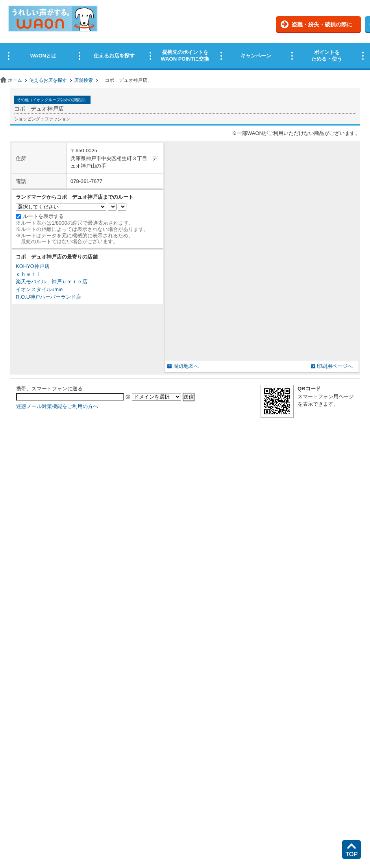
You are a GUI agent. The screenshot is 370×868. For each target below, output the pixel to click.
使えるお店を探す (48, 80)
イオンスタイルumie (39, 289)
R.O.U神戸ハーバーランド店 (48, 297)
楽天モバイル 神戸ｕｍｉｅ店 (52, 282)
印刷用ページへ (335, 366)
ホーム (15, 80)
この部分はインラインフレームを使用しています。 (185, 36)
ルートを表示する (43, 216)
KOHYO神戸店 (33, 266)
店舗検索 (83, 80)
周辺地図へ (186, 366)
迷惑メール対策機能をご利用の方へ (57, 406)
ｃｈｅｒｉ (29, 274)
